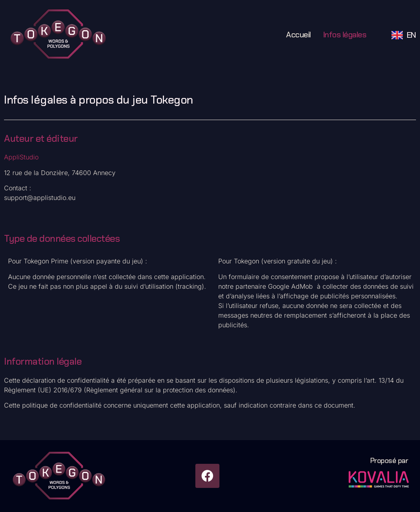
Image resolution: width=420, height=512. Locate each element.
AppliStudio (21, 157)
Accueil (298, 35)
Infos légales (345, 35)
